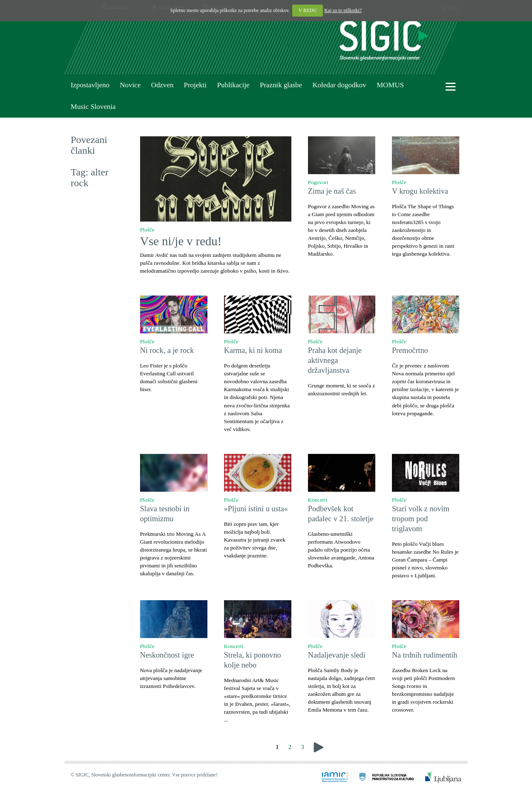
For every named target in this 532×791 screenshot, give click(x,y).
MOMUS (390, 85)
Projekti (195, 85)
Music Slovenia (93, 107)
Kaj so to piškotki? (343, 10)
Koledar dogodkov (339, 85)
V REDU (308, 10)
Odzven (162, 85)
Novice (130, 85)
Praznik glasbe (281, 85)
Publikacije (233, 85)
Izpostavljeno (90, 85)
